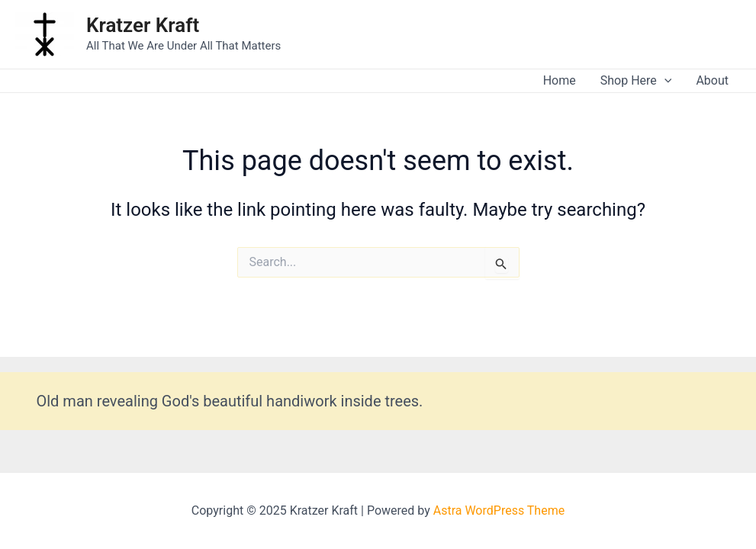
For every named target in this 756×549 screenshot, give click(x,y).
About (712, 80)
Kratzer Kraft (143, 25)
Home (560, 80)
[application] (664, 81)
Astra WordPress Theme (499, 510)
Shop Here (636, 81)
